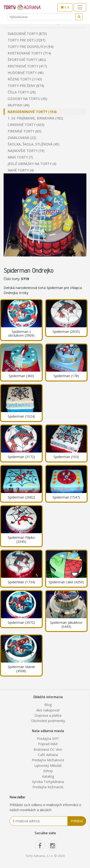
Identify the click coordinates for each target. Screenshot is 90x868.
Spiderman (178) (66, 376)
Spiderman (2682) (21, 497)
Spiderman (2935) (66, 332)
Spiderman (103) (66, 457)
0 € (65, 7)
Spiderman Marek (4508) (21, 669)
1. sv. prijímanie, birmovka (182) (35, 118)
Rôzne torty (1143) (25, 79)
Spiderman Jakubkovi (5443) (66, 625)
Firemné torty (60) (24, 131)
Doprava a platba (48, 715)
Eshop (48, 771)
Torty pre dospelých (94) (31, 47)
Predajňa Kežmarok (48, 787)
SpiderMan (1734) (21, 582)
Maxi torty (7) (20, 157)
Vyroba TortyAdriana (48, 782)
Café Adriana (48, 755)
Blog (48, 705)
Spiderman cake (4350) (66, 582)
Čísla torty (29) (22, 92)
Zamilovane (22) (22, 138)
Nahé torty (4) (21, 170)
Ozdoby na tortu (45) (27, 99)
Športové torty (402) (27, 60)
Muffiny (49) (19, 105)
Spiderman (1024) (21, 416)
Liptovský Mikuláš (48, 766)
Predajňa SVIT (48, 739)
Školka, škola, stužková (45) (34, 144)
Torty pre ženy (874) (26, 86)
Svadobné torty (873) (27, 34)
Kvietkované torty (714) (29, 53)
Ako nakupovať (48, 710)
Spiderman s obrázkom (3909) (21, 334)
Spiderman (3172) (21, 457)
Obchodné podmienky (48, 721)
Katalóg (48, 776)
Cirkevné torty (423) (26, 125)
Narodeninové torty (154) (32, 112)
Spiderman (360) (21, 376)
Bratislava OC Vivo (48, 749)
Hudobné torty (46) (26, 73)
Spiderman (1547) (66, 497)
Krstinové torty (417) (27, 66)
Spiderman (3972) (21, 622)
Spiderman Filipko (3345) (21, 539)
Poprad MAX (48, 744)
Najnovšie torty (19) (26, 151)
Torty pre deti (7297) (27, 40)
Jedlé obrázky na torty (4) (32, 164)
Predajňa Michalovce (48, 760)
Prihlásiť (77, 821)
